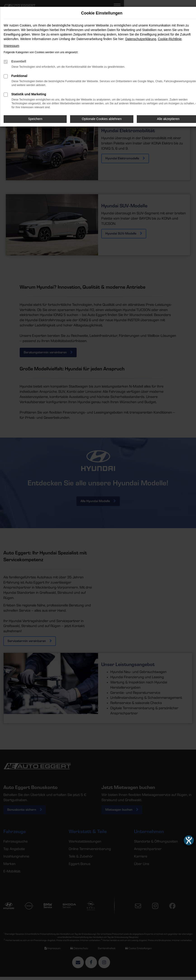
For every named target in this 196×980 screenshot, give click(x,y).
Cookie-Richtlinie (170, 39)
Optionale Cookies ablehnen (102, 119)
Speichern (35, 119)
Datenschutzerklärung (141, 39)
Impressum (11, 46)
